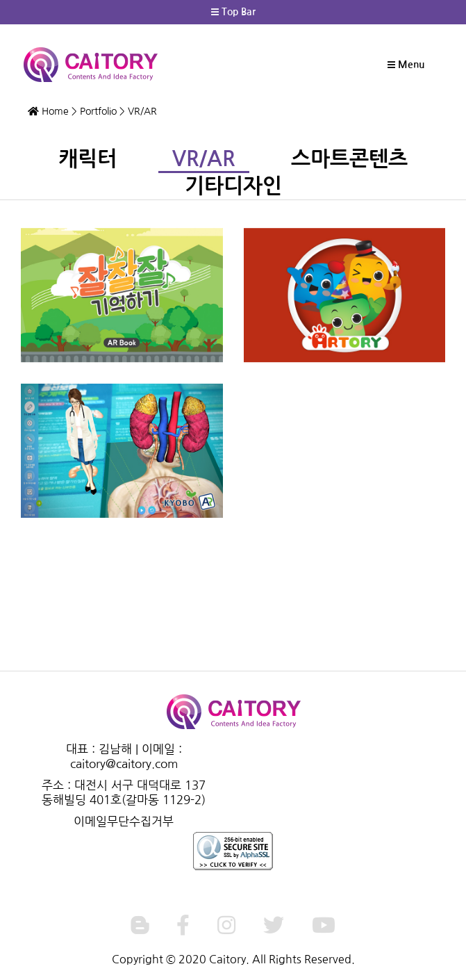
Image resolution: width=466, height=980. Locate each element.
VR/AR (204, 159)
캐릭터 (88, 159)
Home (48, 111)
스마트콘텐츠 (349, 159)
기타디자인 (233, 186)
